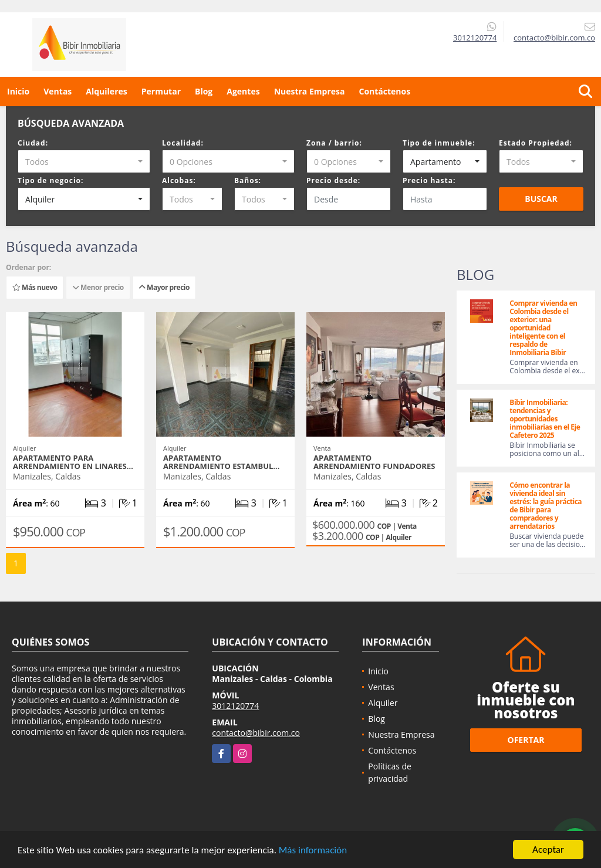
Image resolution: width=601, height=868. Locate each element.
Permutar (161, 91)
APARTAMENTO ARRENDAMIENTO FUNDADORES (374, 462)
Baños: (248, 180)
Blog (204, 91)
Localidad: (183, 143)
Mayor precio (164, 287)
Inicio (18, 91)
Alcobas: (179, 180)
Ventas (58, 91)
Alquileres (106, 91)
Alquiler (383, 703)
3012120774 (475, 38)
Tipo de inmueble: (439, 143)
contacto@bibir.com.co (256, 733)
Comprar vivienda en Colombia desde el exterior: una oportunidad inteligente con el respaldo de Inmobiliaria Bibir (543, 328)
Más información (313, 851)
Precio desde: (333, 180)
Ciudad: (33, 143)
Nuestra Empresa (310, 91)
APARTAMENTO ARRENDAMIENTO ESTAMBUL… (221, 462)
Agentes (243, 91)
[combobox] (84, 161)
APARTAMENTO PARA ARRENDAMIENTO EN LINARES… (73, 462)
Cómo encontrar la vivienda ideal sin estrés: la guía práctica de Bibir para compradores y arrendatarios (546, 506)
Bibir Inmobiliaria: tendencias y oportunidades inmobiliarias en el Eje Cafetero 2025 (545, 419)
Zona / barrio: (334, 143)
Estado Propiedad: (536, 143)
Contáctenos (384, 91)
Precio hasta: (429, 180)
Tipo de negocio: (50, 180)
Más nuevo (35, 287)
